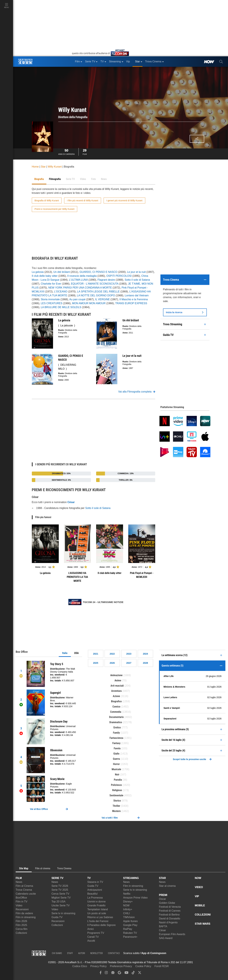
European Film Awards (172, 934)
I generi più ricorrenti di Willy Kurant (124, 201)
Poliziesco (116, 785)
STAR (162, 878)
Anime (118, 680)
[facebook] (101, 973)
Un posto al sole (97, 913)
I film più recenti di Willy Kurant (83, 201)
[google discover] (119, 973)
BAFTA (163, 926)
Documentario (116, 717)
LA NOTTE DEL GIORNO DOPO (96, 295)
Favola (117, 748)
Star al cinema (167, 886)
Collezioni (21, 933)
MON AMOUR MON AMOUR (89, 303)
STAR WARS (203, 924)
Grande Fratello (96, 905)
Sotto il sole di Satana (137, 280)
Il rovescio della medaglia (82, 276)
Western (116, 811)
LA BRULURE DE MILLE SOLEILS (61, 307)
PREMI (163, 895)
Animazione (116, 675)
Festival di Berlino (169, 915)
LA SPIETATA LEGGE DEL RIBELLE (98, 292)
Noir (117, 775)
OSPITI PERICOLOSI (119, 276)
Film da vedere (24, 913)
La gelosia (38, 272)
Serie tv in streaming (63, 913)
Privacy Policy (99, 966)
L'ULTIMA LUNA (78, 280)
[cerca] (221, 62)
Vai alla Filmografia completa (137, 392)
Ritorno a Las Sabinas (100, 917)
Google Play (130, 925)
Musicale (116, 769)
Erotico (117, 727)
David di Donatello (170, 919)
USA (76, 653)
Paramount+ (130, 937)
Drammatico (116, 722)
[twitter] (140, 973)
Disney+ (128, 902)
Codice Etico (80, 966)
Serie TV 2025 (60, 890)
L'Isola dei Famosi (98, 921)
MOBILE (200, 905)
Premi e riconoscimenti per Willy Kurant (55, 209)
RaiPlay (128, 929)
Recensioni (22, 909)
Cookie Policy (143, 966)
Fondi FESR (162, 966)
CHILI (127, 913)
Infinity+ (128, 909)
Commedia (116, 712)
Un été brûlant (62, 272)
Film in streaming (26, 917)
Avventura (116, 691)
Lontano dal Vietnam (137, 295)
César (162, 930)
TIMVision (129, 917)
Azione (116, 696)
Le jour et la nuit (136, 272)
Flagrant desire (106, 280)
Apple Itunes (130, 921)
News (19, 882)
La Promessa (95, 898)
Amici (90, 929)
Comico (116, 707)
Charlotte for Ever (51, 284)
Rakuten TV (130, 933)
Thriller (116, 806)
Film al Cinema (24, 886)
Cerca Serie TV (60, 894)
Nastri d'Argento (168, 922)
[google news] (113, 973)
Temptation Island (98, 909)
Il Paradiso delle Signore (101, 925)
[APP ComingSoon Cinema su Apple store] (178, 953)
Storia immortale (50, 299)
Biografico (116, 701)
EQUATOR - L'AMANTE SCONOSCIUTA (95, 284)
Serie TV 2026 (60, 886)
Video (19, 905)
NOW (126, 905)
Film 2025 (21, 925)
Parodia (118, 780)
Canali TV (93, 937)
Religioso (117, 790)
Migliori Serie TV (61, 898)
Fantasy (116, 743)
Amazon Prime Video (135, 898)
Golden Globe (167, 903)
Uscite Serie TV (61, 905)
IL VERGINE (102, 299)
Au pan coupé (77, 299)
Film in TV (22, 902)
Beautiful (92, 894)
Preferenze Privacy (121, 966)
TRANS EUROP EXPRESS (131, 303)
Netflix (127, 894)
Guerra (116, 759)
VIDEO (199, 887)
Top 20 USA (59, 902)
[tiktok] (133, 973)
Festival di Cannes (170, 911)
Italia (65, 653)
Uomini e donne (96, 902)
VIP (197, 896)
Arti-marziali (117, 686)
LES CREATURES (52, 303)
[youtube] (126, 973)
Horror (116, 764)
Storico (117, 801)
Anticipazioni (95, 890)
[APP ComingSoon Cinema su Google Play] (201, 953)
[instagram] (106, 973)
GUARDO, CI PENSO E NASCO (98, 272)
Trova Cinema (24, 890)
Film (85, 152)
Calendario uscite (26, 894)
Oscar (162, 899)
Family (116, 733)
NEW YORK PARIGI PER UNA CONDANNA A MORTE (80, 288)
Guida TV (57, 917)
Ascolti (91, 941)
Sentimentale (116, 795)
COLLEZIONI (203, 915)
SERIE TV (58, 878)
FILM (19, 878)
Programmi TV (96, 933)
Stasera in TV (95, 882)
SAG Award (166, 938)
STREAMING (131, 878)
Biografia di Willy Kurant (47, 201)
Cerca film (22, 929)
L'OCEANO (61, 292)
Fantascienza (116, 738)
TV (89, 878)
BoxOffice (21, 898)
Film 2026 (21, 921)
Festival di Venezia (170, 907)
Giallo (116, 754)
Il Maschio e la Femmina (134, 299)
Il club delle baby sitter (45, 276)
